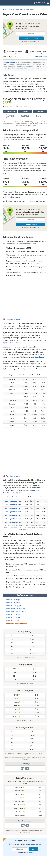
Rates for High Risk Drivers (16, 609)
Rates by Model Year (14, 614)
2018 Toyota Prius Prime (13, 522)
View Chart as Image (13, 319)
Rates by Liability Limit (14, 606)
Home (5, 10)
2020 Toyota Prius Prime (13, 515)
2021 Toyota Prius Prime (13, 512)
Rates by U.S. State (13, 617)
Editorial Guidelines (10, 63)
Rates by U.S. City (13, 620)
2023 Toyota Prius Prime (13, 505)
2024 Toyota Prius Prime (13, 501)
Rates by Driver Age (13, 600)
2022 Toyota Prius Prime (13, 508)
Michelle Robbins (41, 51)
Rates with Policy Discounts (16, 612)
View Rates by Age (38, 357)
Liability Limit (17, 493)
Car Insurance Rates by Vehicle (18, 10)
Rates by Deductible (13, 603)
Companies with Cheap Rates (17, 623)
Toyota (32, 10)
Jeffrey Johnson (18, 51)
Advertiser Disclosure (41, 57)
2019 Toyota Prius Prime (13, 519)
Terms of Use (37, 41)
